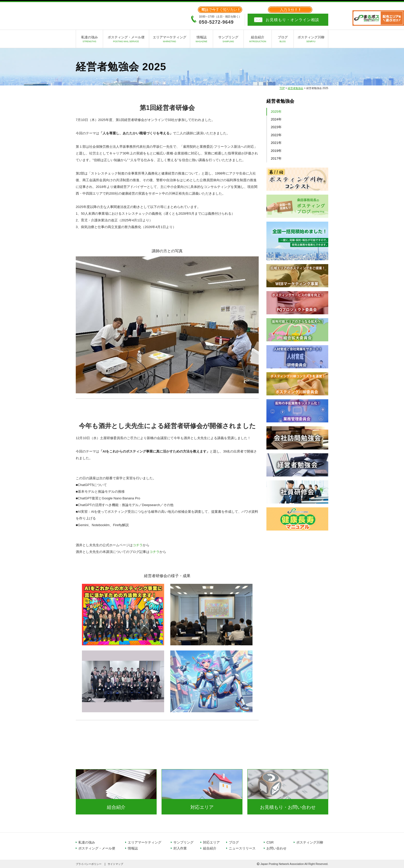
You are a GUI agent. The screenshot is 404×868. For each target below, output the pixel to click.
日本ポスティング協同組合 (104, 15)
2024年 (276, 119)
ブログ (283, 40)
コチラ (138, 545)
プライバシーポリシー (89, 864)
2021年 (276, 143)
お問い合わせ (276, 848)
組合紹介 (258, 40)
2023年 (276, 127)
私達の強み (89, 40)
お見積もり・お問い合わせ (288, 807)
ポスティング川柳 (311, 40)
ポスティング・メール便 (126, 40)
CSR (270, 842)
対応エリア (202, 807)
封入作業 (180, 848)
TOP (282, 88)
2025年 (276, 112)
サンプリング (228, 40)
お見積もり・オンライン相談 (292, 20)
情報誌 (201, 40)
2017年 (276, 158)
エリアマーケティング (170, 40)
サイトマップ (115, 864)
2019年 (276, 151)
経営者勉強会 (296, 88)
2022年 (276, 135)
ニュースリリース (242, 848)
